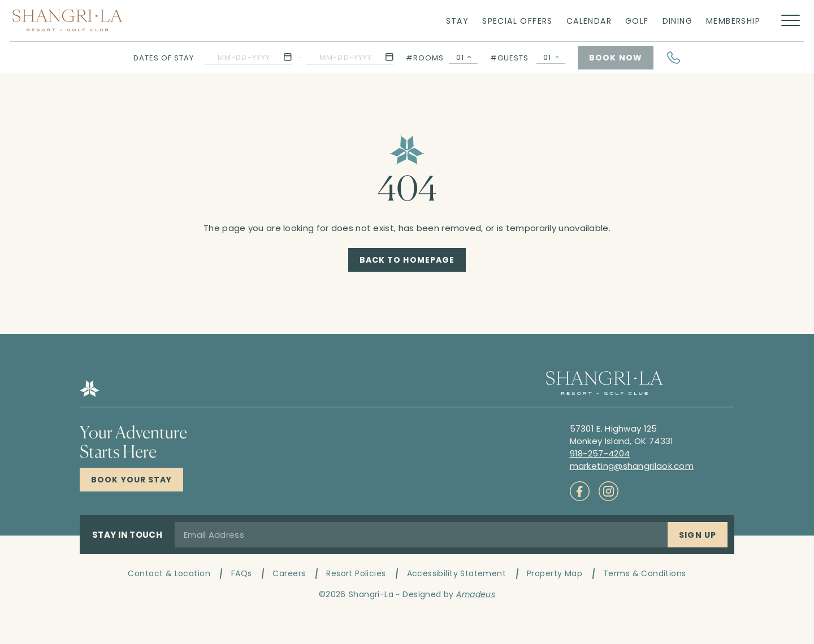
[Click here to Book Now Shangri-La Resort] (131, 480)
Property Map (555, 573)
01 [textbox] (460, 57)
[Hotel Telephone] (674, 58)
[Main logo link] (68, 20)
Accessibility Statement (457, 573)
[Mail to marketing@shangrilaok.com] (632, 466)
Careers (289, 573)
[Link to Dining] (677, 20)
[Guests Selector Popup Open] (551, 58)
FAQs (242, 573)
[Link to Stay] (458, 20)
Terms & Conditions (645, 573)
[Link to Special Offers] (518, 20)
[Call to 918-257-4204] (600, 453)
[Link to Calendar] (589, 20)
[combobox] (463, 58)
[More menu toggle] (791, 21)
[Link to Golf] (637, 20)
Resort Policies (356, 573)
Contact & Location (169, 573)
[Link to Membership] (733, 20)
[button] (248, 57)
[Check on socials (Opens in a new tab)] (580, 491)
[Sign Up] (698, 535)
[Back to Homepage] (407, 260)
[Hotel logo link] (90, 394)
